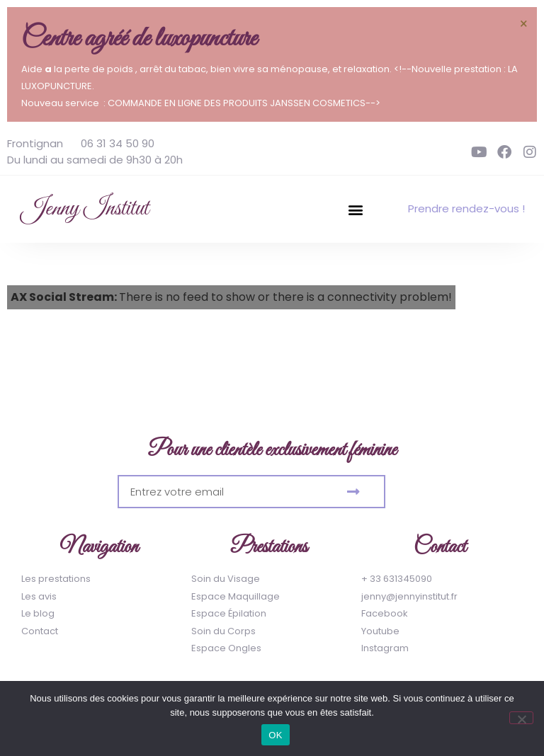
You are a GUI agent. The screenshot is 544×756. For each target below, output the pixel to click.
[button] (356, 209)
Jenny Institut (85, 209)
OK (275, 735)
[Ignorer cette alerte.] (524, 23)
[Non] (521, 718)
